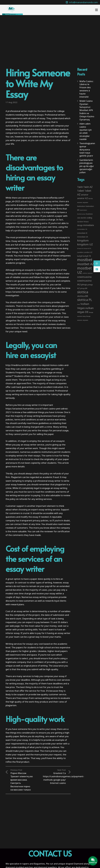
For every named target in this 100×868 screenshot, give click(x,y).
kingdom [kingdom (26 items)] (83, 240)
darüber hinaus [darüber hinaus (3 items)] (83, 222)
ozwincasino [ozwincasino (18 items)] (84, 277)
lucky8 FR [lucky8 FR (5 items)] (87, 256)
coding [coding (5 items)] (89, 218)
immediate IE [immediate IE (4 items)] (82, 233)
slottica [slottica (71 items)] (83, 292)
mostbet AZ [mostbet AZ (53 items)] (86, 264)
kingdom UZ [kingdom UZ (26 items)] (85, 244)
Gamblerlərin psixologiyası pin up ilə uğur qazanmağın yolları (87, 166)
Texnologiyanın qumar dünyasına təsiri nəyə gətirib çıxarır (87, 149)
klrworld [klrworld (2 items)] (80, 248)
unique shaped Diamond (71, 864)
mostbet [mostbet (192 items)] (85, 260)
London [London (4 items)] (80, 252)
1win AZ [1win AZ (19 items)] (88, 187)
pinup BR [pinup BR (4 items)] (84, 288)
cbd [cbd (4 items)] (79, 218)
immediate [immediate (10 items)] (89, 225)
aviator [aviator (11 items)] (85, 195)
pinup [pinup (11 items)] (84, 284)
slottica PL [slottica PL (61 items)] (85, 300)
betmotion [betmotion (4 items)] (81, 206)
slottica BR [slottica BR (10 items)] (83, 296)
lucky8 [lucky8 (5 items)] (80, 256)
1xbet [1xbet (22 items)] (81, 191)
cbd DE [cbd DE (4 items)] (83, 218)
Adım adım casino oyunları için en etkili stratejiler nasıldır (86, 131)
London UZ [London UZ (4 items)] (88, 252)
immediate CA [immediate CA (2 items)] (82, 229)
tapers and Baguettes (34, 864)
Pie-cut (50, 864)
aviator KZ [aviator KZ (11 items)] (83, 198)
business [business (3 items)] (89, 214)
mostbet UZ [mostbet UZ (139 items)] (85, 270)
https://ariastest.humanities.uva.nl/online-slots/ (30, 292)
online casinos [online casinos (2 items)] (87, 273)
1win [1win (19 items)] (80, 187)
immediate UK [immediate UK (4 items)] (83, 237)
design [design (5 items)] (80, 225)
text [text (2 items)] (79, 304)
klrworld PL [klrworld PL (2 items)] (87, 248)
